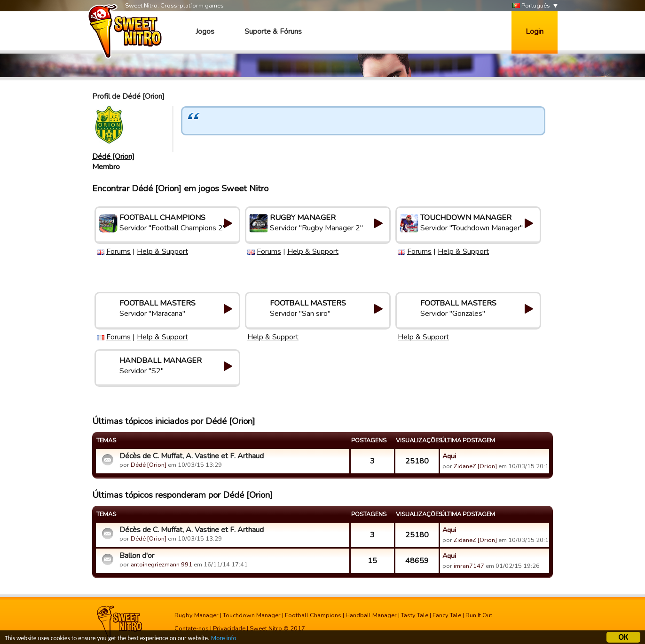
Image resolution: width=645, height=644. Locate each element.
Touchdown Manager (252, 615)
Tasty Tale (415, 615)
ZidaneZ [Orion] (475, 466)
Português (531, 6)
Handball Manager (371, 615)
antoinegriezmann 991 (161, 565)
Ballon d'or (137, 556)
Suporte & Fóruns (273, 31)
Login (535, 31)
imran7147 (469, 566)
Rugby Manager (197, 615)
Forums (118, 251)
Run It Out (479, 615)
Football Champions (313, 615)
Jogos (205, 31)
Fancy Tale (447, 615)
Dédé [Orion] (113, 157)
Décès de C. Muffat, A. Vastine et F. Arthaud (192, 456)
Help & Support (162, 251)
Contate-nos (192, 628)
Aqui (449, 456)
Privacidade (229, 628)
